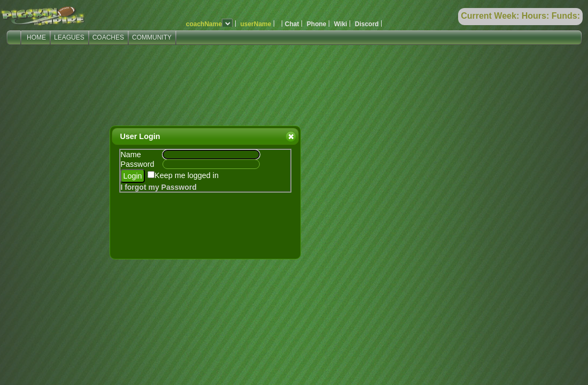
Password (137, 164)
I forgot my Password (158, 187)
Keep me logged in (187, 175)
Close (290, 136)
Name (130, 155)
